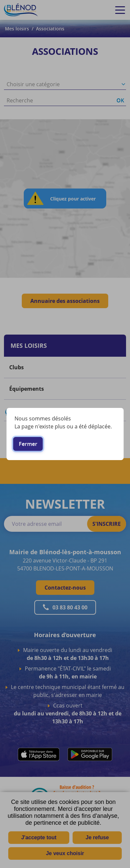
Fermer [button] (28, 444)
